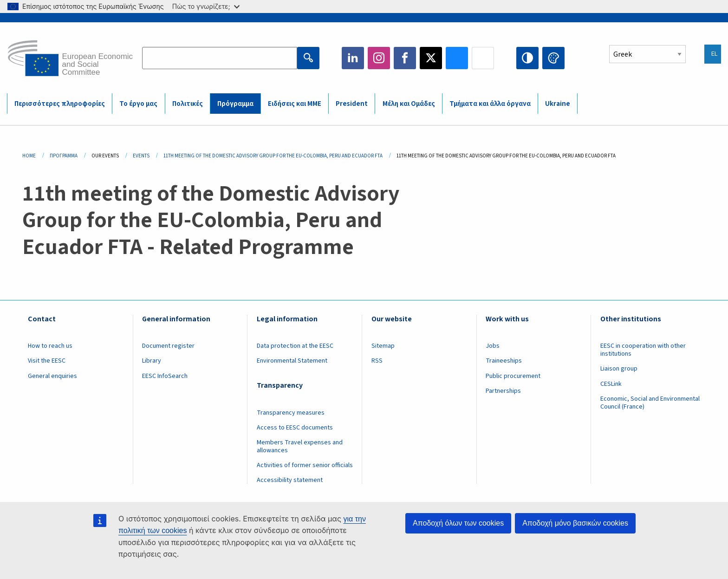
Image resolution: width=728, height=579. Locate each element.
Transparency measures (291, 413)
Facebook (405, 58)
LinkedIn (353, 58)
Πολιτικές (188, 104)
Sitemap (383, 346)
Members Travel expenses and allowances (300, 446)
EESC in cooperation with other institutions (643, 350)
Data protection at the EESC (295, 346)
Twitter (431, 58)
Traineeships (504, 361)
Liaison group (619, 369)
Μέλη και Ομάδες (409, 104)
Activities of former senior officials (305, 465)
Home (29, 156)
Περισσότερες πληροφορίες (60, 104)
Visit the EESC (47, 361)
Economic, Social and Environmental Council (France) (650, 403)
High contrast (527, 58)
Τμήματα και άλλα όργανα (490, 104)
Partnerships (503, 391)
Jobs (493, 346)
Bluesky (457, 58)
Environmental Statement (292, 361)
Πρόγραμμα (235, 104)
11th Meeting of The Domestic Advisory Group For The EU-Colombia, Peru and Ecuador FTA (273, 156)
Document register (168, 346)
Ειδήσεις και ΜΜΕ (295, 104)
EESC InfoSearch (165, 376)
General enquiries (52, 376)
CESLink (611, 384)
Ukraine (558, 104)
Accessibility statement (290, 480)
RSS (377, 361)
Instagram (379, 58)
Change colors (553, 58)
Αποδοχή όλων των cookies (458, 523)
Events (141, 156)
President (352, 104)
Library (152, 361)
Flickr (483, 58)
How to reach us (50, 346)
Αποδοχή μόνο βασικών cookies (575, 523)
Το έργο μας (138, 104)
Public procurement (513, 376)
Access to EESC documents (295, 428)
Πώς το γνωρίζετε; (206, 6)
